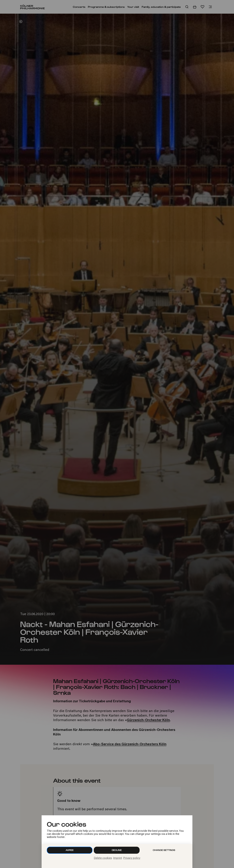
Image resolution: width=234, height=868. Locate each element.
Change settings (164, 850)
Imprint (118, 858)
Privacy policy (132, 858)
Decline (117, 850)
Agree (70, 850)
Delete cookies (103, 858)
